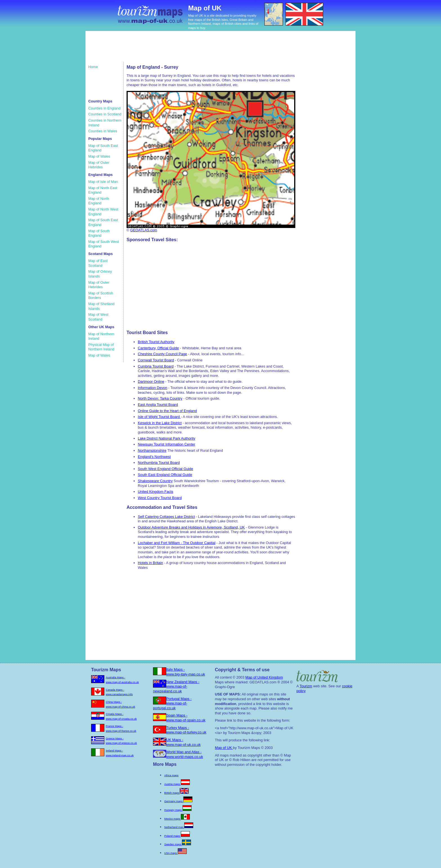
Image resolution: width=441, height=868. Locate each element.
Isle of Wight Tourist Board (159, 417)
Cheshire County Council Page (162, 354)
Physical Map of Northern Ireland (101, 347)
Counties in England (104, 108)
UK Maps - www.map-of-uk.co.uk (183, 742)
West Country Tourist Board (160, 498)
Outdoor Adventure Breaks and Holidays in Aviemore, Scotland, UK (191, 527)
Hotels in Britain (150, 563)
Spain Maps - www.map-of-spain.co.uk (186, 718)
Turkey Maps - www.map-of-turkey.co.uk (186, 730)
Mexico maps (177, 819)
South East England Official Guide (165, 475)
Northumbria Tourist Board (159, 463)
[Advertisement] (195, 49)
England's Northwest (154, 457)
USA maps (175, 853)
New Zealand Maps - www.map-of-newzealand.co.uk (176, 686)
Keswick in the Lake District (160, 423)
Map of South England (99, 233)
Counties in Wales (103, 131)
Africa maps (171, 775)
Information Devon (153, 388)
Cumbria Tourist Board (156, 366)
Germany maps (178, 801)
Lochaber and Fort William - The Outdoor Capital (177, 543)
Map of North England (99, 201)
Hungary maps (178, 810)
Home (93, 67)
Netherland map (179, 827)
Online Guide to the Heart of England (167, 411)
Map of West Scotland (98, 317)
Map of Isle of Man (103, 182)
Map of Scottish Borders (101, 296)
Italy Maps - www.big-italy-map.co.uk (186, 672)
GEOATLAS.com (144, 230)
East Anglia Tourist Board (158, 405)
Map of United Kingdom (264, 677)
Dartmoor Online (151, 382)
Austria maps (177, 784)
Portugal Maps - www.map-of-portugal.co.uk (172, 703)
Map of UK (224, 748)
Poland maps (177, 836)
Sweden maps (178, 844)
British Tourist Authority (156, 342)
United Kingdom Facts (156, 492)
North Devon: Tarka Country (160, 398)
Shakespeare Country (155, 481)
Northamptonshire (152, 450)
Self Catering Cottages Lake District (166, 517)
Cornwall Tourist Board (156, 360)
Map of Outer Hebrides (99, 165)
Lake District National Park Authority (166, 438)
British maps (176, 793)
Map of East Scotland (98, 263)
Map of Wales (99, 156)
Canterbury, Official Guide (158, 348)
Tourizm (306, 686)
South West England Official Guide (166, 469)
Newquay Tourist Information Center (166, 444)
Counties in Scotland (105, 114)
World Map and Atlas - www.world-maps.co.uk (185, 754)
